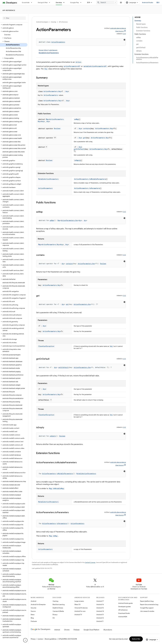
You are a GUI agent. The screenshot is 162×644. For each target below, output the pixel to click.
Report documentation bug (149, 604)
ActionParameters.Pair (53, 101)
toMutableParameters (97, 179)
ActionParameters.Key (52, 91)
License (40, 639)
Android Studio (148, 3)
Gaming (55, 601)
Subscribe (136, 639)
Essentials (26, 3)
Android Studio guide (125, 603)
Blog (32, 618)
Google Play (75, 3)
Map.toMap (53, 536)
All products (108, 630)
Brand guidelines (51, 639)
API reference (9, 10)
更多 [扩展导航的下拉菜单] (89, 3)
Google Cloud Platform (91, 630)
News (33, 615)
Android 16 (100, 604)
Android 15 (100, 608)
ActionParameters (58, 42)
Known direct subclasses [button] (82, 52)
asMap (76, 119)
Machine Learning (59, 604)
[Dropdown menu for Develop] (65, 3)
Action (78, 62)
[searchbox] (14, 18)
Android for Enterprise (38, 604)
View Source (119, 31)
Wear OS (77, 604)
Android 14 (100, 611)
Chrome (67, 630)
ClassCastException (46, 346)
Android (34, 601)
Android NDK (123, 617)
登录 (158, 3)
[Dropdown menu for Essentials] (32, 3)
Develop (54, 22)
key (111, 346)
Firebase (77, 630)
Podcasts (34, 621)
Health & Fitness (58, 608)
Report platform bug (147, 601)
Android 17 (100, 601)
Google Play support (147, 608)
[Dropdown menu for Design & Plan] (50, 3)
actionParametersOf (72, 66)
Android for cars (80, 611)
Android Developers (42, 22)
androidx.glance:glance (118, 28)
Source (33, 611)
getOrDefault (79, 149)
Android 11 (100, 621)
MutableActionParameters (49, 53)
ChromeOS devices (81, 608)
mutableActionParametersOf (95, 66)
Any (67, 91)
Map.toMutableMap (57, 489)
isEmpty (77, 160)
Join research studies (147, 611)
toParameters (94, 188)
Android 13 (100, 615)
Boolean (57, 129)
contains (87, 129)
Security (34, 608)
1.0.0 (124, 34)
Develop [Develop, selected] (59, 3)
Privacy (55, 615)
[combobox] (107, 3)
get (84, 138)
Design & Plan (43, 3)
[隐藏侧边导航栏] (25, 640)
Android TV (78, 615)
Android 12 (100, 618)
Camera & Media (58, 611)
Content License (90, 562)
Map (47, 119)
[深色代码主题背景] (124, 40)
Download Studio (124, 613)
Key (46, 69)
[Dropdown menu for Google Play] (82, 3)
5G (54, 618)
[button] (14, 25)
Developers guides (124, 607)
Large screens (79, 601)
